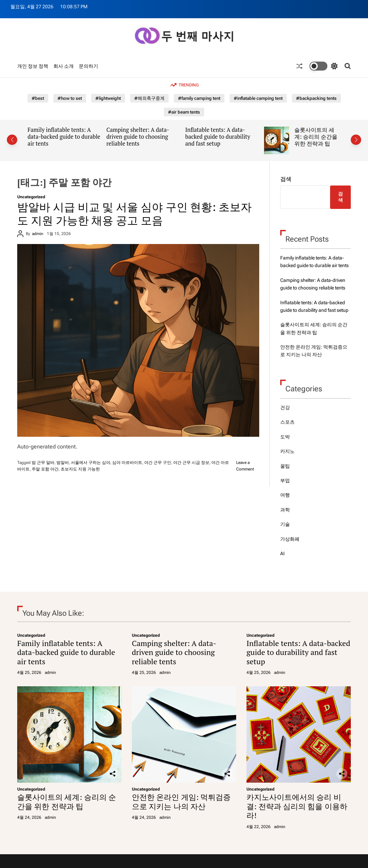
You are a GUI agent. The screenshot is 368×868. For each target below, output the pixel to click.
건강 (285, 407)
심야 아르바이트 (127, 463)
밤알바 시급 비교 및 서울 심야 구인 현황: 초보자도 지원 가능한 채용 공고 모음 (134, 213)
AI (282, 553)
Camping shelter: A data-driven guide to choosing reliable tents (138, 136)
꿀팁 (285, 466)
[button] (12, 140)
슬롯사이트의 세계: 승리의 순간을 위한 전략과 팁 (316, 136)
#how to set (70, 98)
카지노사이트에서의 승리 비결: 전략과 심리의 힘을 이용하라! (297, 806)
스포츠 (287, 422)
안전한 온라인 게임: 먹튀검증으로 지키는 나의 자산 (181, 801)
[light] (324, 66)
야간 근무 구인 (158, 463)
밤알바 (63, 463)
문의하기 (88, 66)
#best (38, 98)
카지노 (287, 451)
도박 (285, 437)
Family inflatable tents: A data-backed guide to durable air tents (64, 136)
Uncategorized (31, 197)
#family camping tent (199, 98)
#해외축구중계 (149, 98)
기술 (285, 524)
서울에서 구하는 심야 (91, 463)
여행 (285, 495)
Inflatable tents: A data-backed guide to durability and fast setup (218, 136)
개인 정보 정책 (33, 66)
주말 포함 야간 (45, 469)
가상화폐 (290, 539)
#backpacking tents (316, 98)
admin (38, 234)
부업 (285, 480)
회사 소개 (64, 66)
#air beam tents (184, 112)
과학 (285, 510)
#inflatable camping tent (258, 98)
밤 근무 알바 (43, 463)
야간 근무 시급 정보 (191, 463)
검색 (286, 179)
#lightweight (108, 98)
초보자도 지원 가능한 (80, 469)
